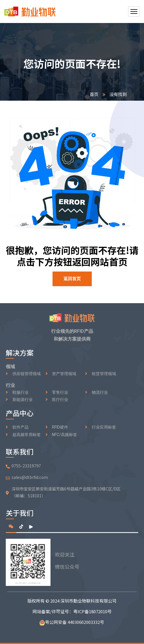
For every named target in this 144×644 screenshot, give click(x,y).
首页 (94, 94)
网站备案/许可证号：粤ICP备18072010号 (72, 611)
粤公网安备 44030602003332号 (72, 622)
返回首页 (72, 279)
